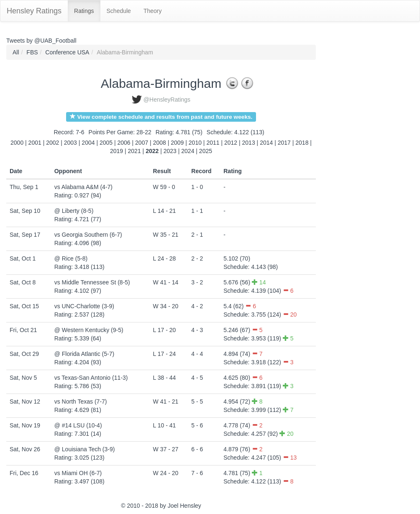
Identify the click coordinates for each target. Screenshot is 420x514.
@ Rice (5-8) (71, 258)
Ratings (84, 11)
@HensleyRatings (167, 100)
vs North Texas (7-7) (81, 401)
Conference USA (67, 52)
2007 (142, 143)
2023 (170, 151)
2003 (70, 143)
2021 (134, 151)
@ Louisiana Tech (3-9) (85, 449)
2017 (284, 143)
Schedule (119, 11)
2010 (195, 143)
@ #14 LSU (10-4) (78, 425)
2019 (117, 151)
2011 (213, 143)
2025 (206, 151)
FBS (32, 52)
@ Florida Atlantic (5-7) (84, 354)
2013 (249, 143)
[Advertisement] (353, 170)
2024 (188, 151)
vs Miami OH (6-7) (78, 473)
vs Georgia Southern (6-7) (88, 235)
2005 (106, 143)
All (16, 52)
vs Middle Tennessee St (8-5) (92, 282)
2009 (177, 143)
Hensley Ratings (34, 11)
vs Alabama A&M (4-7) (83, 187)
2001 (35, 143)
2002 (52, 143)
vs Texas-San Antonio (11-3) (91, 378)
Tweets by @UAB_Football (41, 41)
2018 (302, 143)
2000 (17, 143)
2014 (266, 143)
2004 (88, 143)
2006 (124, 143)
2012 (231, 143)
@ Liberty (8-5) (74, 211)
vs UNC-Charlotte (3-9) (84, 306)
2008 (160, 143)
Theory (153, 11)
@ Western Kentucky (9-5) (89, 330)
